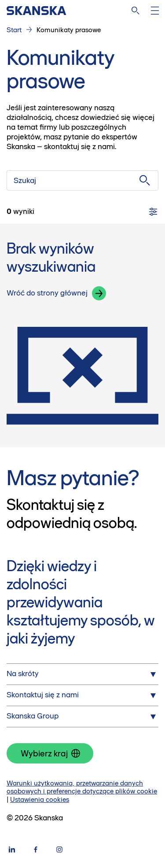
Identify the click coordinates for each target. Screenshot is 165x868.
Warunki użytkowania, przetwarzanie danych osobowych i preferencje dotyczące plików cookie (82, 787)
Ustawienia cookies (40, 799)
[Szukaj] (82, 180)
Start (14, 30)
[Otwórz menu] (155, 11)
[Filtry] (153, 212)
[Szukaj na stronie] (136, 11)
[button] (99, 293)
